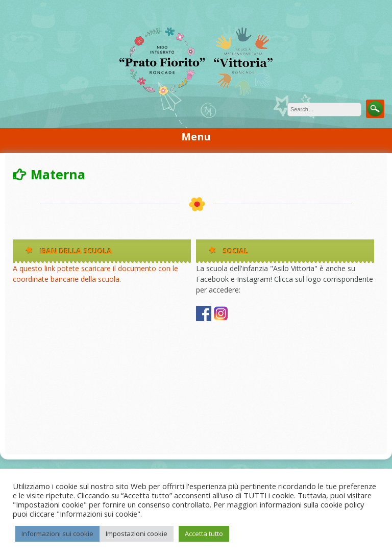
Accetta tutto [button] (204, 534)
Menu (196, 137)
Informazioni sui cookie (57, 534)
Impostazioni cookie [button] (137, 534)
